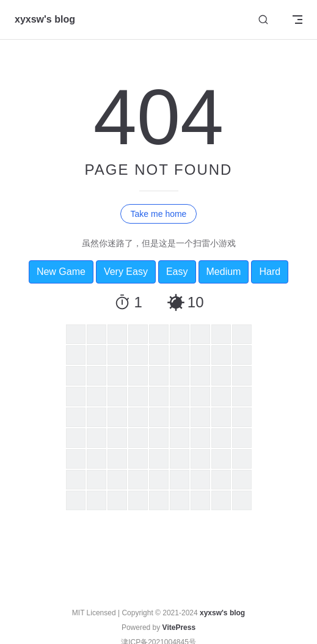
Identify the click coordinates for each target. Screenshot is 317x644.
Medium (224, 272)
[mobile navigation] (297, 20)
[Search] (263, 20)
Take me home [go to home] (159, 214)
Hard (270, 272)
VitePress (179, 628)
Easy (177, 272)
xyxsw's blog (222, 613)
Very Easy (126, 272)
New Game (61, 272)
